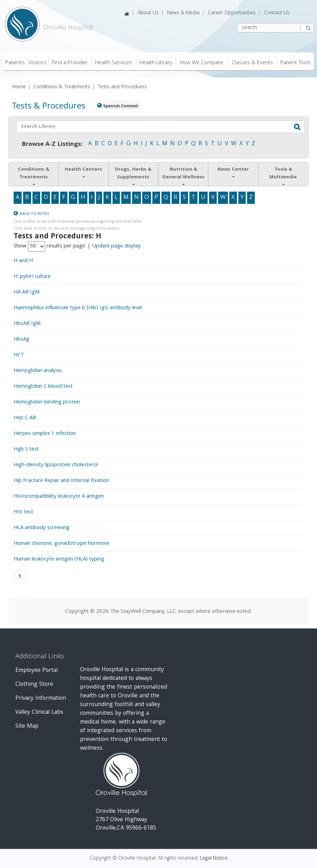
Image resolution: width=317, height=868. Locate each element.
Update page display (116, 246)
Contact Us (277, 13)
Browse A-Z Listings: (52, 145)
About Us (148, 13)
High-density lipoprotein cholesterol (56, 465)
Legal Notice (214, 859)
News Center (233, 172)
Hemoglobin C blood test (43, 387)
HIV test (23, 512)
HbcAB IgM (27, 324)
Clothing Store (34, 685)
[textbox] (146, 127)
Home (19, 87)
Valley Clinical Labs (39, 713)
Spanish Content (121, 106)
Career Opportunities (232, 13)
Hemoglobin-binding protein (47, 402)
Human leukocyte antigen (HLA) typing (59, 559)
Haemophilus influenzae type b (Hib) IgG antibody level (78, 308)
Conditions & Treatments (62, 87)
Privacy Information (41, 699)
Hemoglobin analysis (38, 371)
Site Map (27, 726)
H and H (23, 261)
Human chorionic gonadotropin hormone (62, 544)
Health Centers (83, 172)
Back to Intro (34, 214)
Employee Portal (37, 671)
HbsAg (21, 340)
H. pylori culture (32, 277)
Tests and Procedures (122, 87)
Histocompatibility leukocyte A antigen (59, 497)
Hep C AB (25, 418)
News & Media (183, 13)
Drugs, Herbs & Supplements (133, 176)
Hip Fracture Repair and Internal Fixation (61, 481)
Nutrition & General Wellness (183, 176)
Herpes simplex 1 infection (45, 434)
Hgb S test (26, 450)
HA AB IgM (27, 292)
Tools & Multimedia (283, 176)
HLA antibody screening (42, 528)
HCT (19, 355)
